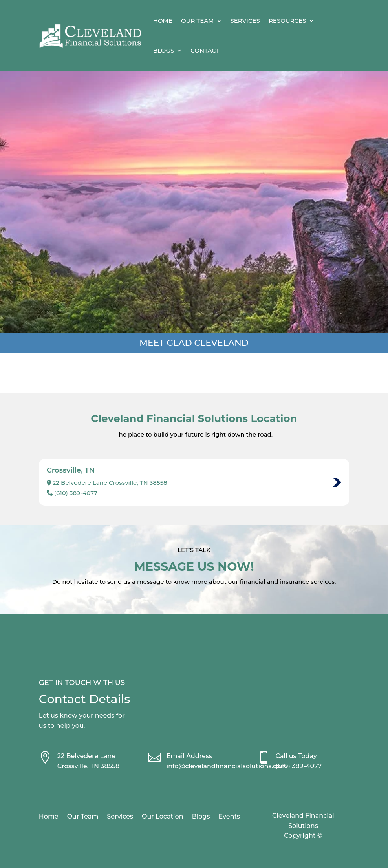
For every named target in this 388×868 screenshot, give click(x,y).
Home (163, 21)
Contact (205, 50)
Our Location (163, 817)
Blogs (164, 50)
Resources (287, 21)
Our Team (198, 21)
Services (245, 21)
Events (229, 817)
